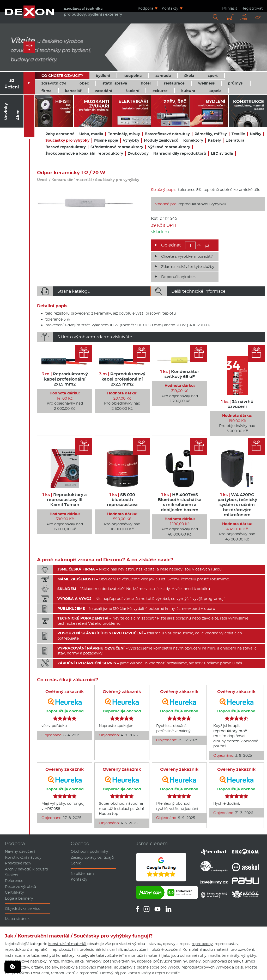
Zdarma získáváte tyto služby (188, 267)
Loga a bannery (19, 898)
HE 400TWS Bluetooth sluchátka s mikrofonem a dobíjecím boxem (180, 502)
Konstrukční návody (23, 857)
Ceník (76, 863)
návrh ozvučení (187, 648)
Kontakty (170, 8)
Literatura (235, 140)
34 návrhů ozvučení (237, 404)
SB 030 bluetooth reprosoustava (122, 500)
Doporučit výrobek (178, 277)
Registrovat (252, 8)
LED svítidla (222, 154)
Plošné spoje (106, 140)
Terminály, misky (124, 134)
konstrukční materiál (67, 944)
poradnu (183, 618)
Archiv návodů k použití (26, 869)
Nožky (256, 134)
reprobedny (202, 944)
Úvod (42, 180)
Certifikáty (14, 892)
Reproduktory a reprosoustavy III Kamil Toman (65, 500)
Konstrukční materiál (72, 180)
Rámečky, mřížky (211, 134)
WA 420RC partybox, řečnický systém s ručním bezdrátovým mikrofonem (237, 505)
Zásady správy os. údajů (92, 857)
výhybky (249, 955)
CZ (258, 18)
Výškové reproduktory (169, 147)
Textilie (238, 134)
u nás (237, 663)
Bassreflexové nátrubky (167, 134)
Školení (12, 875)
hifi (75, 949)
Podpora (145, 8)
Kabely (214, 140)
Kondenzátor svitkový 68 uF (180, 374)
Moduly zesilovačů (161, 140)
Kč (244, 17)
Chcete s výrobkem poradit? (187, 256)
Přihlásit (230, 8)
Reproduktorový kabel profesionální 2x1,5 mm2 (65, 379)
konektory (65, 955)
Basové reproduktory (66, 147)
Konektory (193, 140)
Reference (14, 881)
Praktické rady (18, 863)
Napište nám (82, 874)
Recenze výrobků (20, 887)
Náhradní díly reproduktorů (180, 154)
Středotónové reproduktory (117, 147)
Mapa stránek (17, 919)
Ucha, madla (91, 134)
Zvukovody (138, 154)
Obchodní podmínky (89, 851)
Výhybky (131, 140)
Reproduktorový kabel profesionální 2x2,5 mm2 (122, 379)
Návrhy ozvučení (20, 851)
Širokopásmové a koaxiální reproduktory (84, 154)
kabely (82, 955)
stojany (51, 967)
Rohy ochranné (60, 134)
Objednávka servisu (23, 909)
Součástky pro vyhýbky (67, 140)
